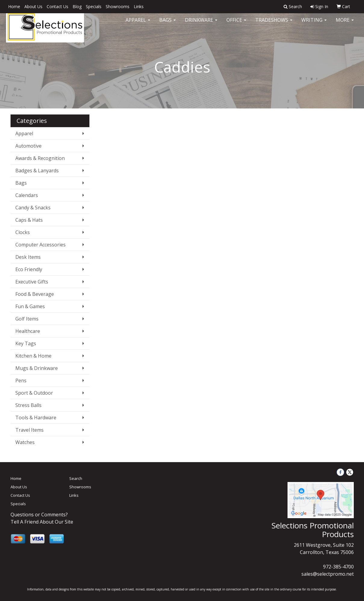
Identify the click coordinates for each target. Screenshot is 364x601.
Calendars (27, 195)
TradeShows (274, 24)
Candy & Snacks (33, 208)
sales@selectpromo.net (328, 574)
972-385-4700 (338, 567)
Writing (314, 24)
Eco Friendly (29, 269)
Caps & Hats (29, 220)
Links (139, 6)
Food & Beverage (35, 294)
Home (14, 6)
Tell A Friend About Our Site (42, 522)
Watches (25, 442)
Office (236, 24)
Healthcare (28, 331)
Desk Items (28, 257)
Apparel (138, 24)
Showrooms (118, 6)
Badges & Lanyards (37, 171)
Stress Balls (28, 405)
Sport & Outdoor (34, 393)
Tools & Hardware (36, 418)
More (345, 24)
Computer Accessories (40, 245)
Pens (21, 380)
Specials (94, 6)
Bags (168, 24)
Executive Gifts (32, 282)
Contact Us (58, 6)
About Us (33, 6)
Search (76, 478)
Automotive (28, 146)
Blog (77, 6)
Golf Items (27, 319)
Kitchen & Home (33, 356)
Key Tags (26, 343)
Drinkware (201, 24)
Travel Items (30, 430)
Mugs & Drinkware (37, 368)
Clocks (23, 232)
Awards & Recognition (40, 158)
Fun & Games (30, 306)
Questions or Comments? (39, 515)
